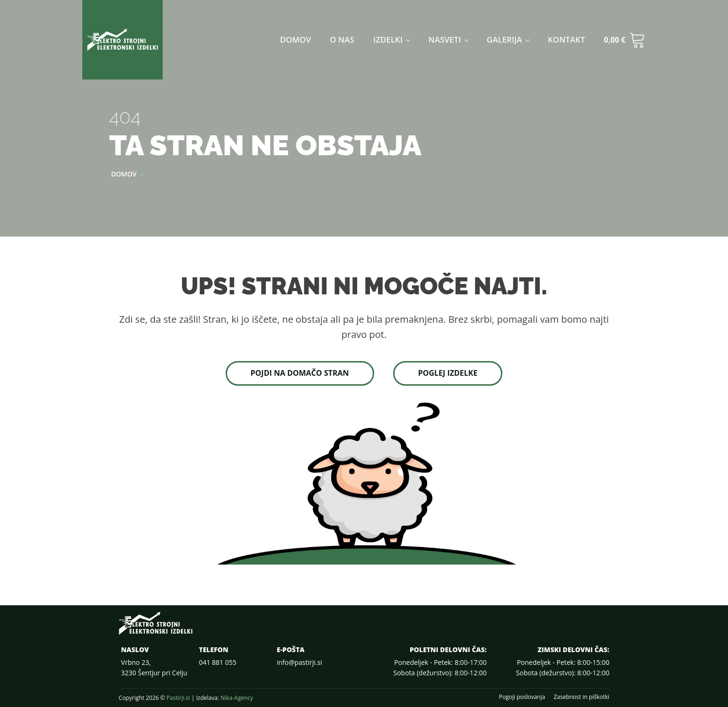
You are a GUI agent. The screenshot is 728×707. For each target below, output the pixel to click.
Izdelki (388, 40)
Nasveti (445, 40)
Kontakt (566, 40)
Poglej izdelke (448, 373)
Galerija (504, 40)
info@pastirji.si (299, 662)
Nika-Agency (237, 698)
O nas (342, 40)
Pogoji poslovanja (522, 697)
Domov (295, 40)
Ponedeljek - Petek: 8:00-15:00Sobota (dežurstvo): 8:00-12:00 (563, 667)
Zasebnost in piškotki (581, 697)
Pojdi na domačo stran (300, 373)
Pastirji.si (178, 698)
